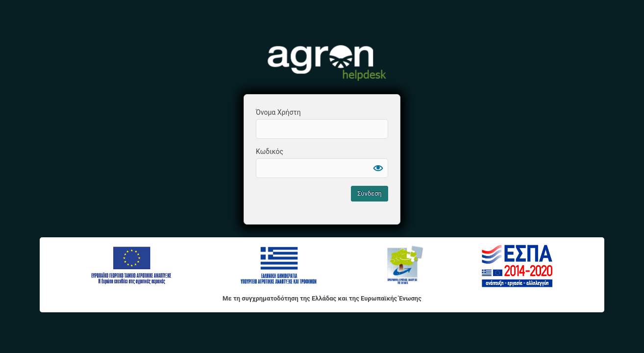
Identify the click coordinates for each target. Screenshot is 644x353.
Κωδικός (270, 151)
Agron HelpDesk (322, 61)
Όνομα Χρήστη (278, 112)
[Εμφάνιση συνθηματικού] (378, 168)
